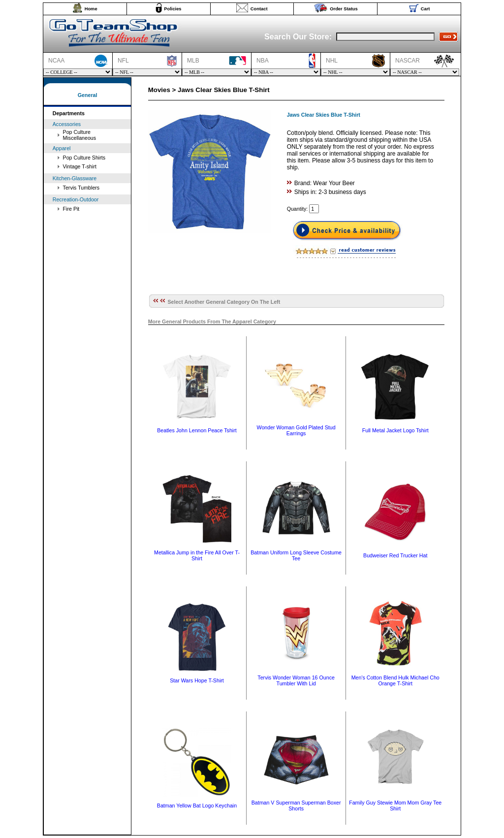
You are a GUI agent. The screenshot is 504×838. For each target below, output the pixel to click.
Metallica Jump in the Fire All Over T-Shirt (197, 555)
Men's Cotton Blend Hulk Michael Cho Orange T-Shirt (395, 680)
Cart (425, 9)
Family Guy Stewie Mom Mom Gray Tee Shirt (395, 806)
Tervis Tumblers (81, 188)
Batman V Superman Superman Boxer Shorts (296, 806)
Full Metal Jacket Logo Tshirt (395, 430)
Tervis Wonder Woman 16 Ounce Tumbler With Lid (296, 680)
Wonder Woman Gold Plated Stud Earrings (296, 430)
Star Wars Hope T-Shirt (197, 680)
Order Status (344, 9)
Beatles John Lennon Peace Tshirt (197, 430)
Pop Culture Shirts (84, 158)
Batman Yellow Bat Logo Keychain (197, 806)
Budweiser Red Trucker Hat (395, 555)
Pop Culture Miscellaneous (80, 135)
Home (91, 9)
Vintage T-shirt (80, 166)
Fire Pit (71, 209)
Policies (173, 9)
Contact (259, 9)
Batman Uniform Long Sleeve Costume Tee (296, 555)
